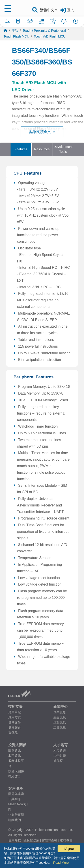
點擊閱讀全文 (42, 132)
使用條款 (15, 840)
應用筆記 (15, 712)
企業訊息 (60, 712)
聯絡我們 (15, 820)
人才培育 (60, 745)
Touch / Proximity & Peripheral (44, 31)
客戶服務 (15, 789)
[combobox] (49, 10)
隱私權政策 (31, 840)
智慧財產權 (50, 840)
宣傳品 (13, 733)
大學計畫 (60, 755)
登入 (71, 10)
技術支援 (15, 707)
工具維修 (15, 799)
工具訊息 (60, 728)
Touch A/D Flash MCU (50, 36)
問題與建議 (16, 794)
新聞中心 (60, 707)
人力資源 (60, 750)
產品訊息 (60, 717)
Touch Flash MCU (16, 36)
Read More (61, 863)
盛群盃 (58, 761)
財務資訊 (15, 750)
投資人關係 (17, 745)
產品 (15, 31)
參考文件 (15, 722)
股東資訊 (15, 755)
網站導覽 (66, 840)
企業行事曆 (16, 815)
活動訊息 (60, 722)
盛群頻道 (15, 728)
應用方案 (15, 717)
